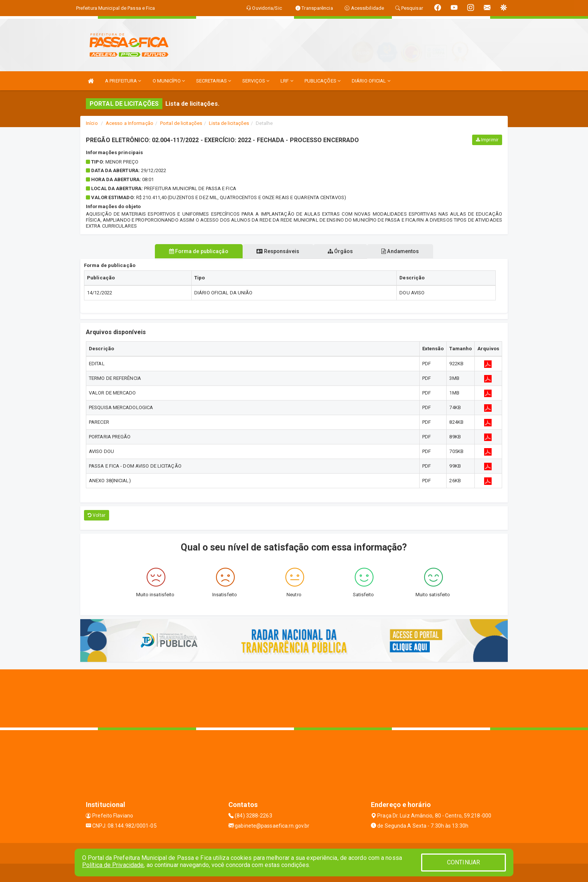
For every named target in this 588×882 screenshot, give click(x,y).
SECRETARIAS (214, 81)
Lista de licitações (229, 123)
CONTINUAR (463, 862)
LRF (287, 81)
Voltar (97, 515)
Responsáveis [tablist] (276, 251)
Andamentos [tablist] (405, 251)
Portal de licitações (181, 123)
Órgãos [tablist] (342, 251)
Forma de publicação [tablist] (194, 251)
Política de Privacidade (113, 865)
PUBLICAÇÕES (322, 81)
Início (92, 123)
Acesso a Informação (130, 123)
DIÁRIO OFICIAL (371, 81)
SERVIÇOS (256, 81)
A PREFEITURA (123, 81)
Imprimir (487, 140)
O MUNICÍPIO (169, 81)
